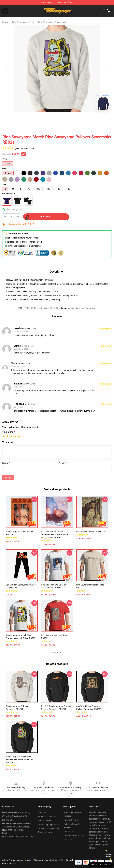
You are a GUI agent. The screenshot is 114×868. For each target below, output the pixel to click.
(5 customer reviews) (24, 149)
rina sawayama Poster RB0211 (91, 532)
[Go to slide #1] (49, 118)
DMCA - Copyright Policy (49, 825)
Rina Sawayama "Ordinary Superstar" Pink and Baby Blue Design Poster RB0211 (55, 534)
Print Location (9, 194)
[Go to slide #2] (65, 118)
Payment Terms (71, 820)
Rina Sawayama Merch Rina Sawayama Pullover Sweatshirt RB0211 (20, 759)
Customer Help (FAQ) (73, 836)
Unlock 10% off (109, 856)
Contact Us (69, 832)
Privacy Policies (45, 821)
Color (5, 168)
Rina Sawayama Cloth (23, 22)
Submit (8, 478)
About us (42, 812)
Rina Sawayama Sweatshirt (52, 22)
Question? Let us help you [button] (101, 865)
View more (57, 653)
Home (5, 22)
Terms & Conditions (46, 817)
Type (5, 159)
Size (4, 184)
